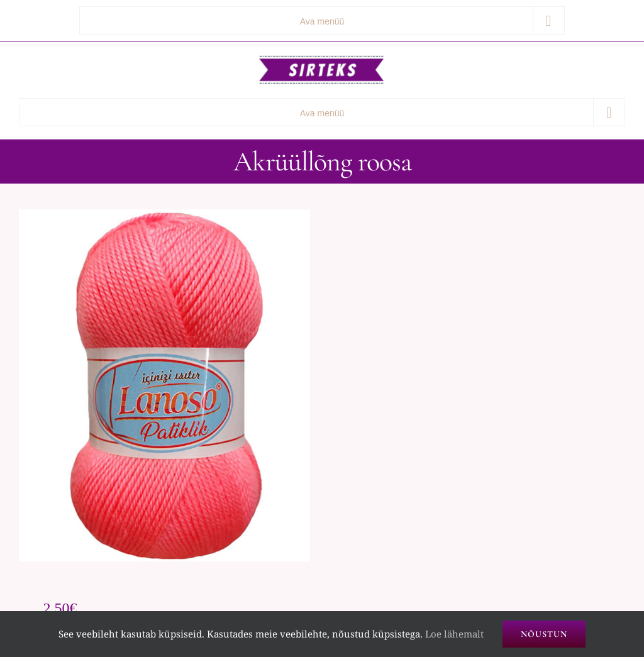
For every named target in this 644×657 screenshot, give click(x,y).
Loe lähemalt (454, 634)
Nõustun (544, 634)
